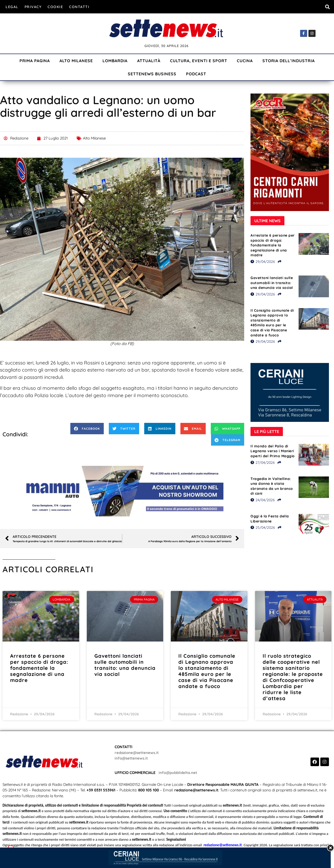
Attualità (149, 61)
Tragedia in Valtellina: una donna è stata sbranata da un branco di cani (272, 486)
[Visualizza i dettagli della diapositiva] (122, 491)
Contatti (79, 7)
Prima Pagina (35, 61)
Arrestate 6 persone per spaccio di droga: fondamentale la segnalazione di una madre (273, 245)
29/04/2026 (263, 262)
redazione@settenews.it (137, 753)
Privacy (33, 7)
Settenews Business (152, 74)
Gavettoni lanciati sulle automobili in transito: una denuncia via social (272, 283)
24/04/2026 (263, 500)
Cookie (55, 7)
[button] (327, 7)
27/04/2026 (263, 463)
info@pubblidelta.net (178, 773)
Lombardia (115, 61)
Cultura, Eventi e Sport (199, 61)
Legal (12, 7)
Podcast (196, 74)
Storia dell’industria (289, 61)
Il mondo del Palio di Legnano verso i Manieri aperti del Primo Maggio (273, 451)
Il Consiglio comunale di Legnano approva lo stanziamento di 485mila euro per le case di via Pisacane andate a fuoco (272, 323)
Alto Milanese (76, 61)
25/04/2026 (263, 528)
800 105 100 (149, 790)
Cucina (245, 61)
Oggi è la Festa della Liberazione (270, 519)
